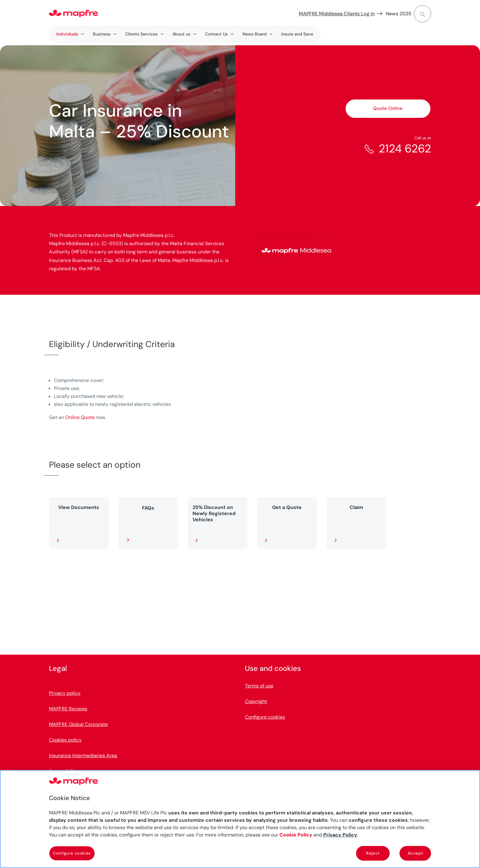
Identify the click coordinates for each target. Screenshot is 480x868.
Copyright (256, 702)
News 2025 (399, 14)
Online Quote (80, 417)
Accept (415, 853)
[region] (240, 819)
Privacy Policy (340, 835)
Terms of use (259, 686)
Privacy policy (65, 693)
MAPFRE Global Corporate (78, 725)
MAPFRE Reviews (68, 709)
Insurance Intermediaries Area (83, 756)
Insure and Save (297, 34)
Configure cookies (265, 717)
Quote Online (388, 108)
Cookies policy (65, 740)
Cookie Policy (296, 835)
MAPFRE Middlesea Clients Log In (337, 14)
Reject (373, 853)
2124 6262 (405, 148)
